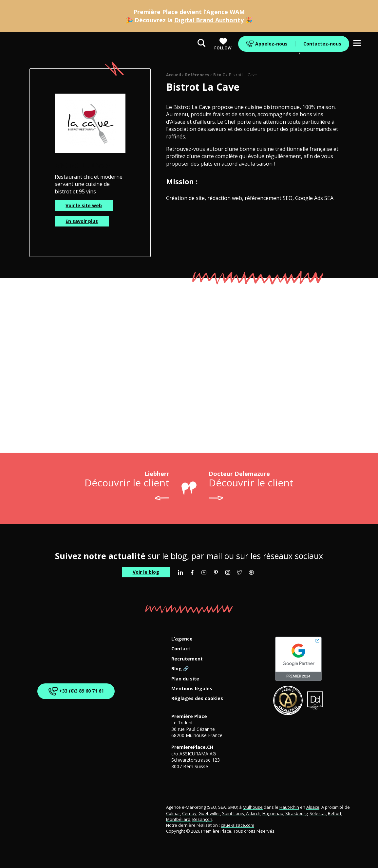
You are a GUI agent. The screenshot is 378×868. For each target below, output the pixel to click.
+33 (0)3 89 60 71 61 (75, 691)
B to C (219, 75)
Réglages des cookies (197, 699)
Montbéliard (178, 819)
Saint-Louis (233, 813)
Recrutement (187, 659)
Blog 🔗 (180, 669)
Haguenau (273, 813)
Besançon (202, 819)
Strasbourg (296, 813)
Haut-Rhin (289, 807)
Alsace (313, 807)
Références (197, 75)
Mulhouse (253, 807)
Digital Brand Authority (209, 20)
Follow (223, 44)
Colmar (173, 813)
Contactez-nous (322, 44)
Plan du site (185, 679)
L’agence (182, 639)
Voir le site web (84, 205)
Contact (181, 649)
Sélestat (318, 813)
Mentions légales (192, 689)
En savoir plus (82, 221)
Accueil (174, 75)
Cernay (189, 813)
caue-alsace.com (237, 825)
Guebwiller (209, 813)
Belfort (335, 813)
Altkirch (253, 813)
